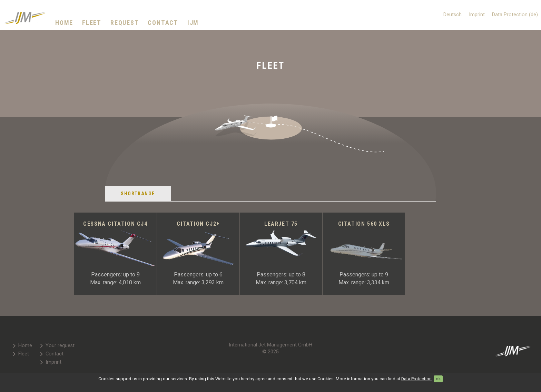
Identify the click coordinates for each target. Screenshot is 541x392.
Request (125, 23)
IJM (193, 23)
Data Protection (416, 379)
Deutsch (453, 15)
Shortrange (138, 194)
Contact (163, 23)
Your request (56, 346)
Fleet (92, 23)
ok (438, 379)
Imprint (477, 15)
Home (64, 23)
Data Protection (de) (515, 15)
